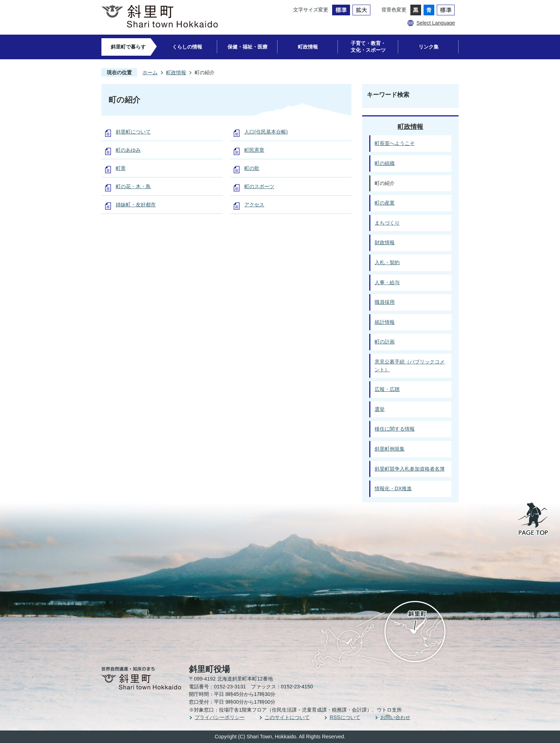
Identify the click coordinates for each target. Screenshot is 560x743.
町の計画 (385, 342)
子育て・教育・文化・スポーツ (368, 47)
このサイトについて (287, 717)
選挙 (380, 409)
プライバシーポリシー (220, 717)
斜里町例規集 (390, 449)
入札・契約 (387, 262)
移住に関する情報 (395, 429)
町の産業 (385, 203)
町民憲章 (254, 150)
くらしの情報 (187, 47)
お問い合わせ (395, 717)
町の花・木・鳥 (133, 186)
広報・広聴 (387, 389)
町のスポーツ (259, 186)
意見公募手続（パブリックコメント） (410, 366)
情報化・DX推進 (393, 488)
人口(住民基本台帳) (266, 132)
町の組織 (385, 163)
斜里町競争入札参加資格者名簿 (410, 469)
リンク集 (429, 47)
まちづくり (387, 223)
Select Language (436, 23)
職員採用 (385, 302)
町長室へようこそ (395, 143)
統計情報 (385, 322)
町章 (121, 168)
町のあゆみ (128, 150)
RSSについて (345, 717)
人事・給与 (387, 282)
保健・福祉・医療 (247, 47)
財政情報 (385, 242)
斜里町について (133, 132)
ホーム (150, 72)
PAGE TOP (534, 519)
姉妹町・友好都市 (136, 205)
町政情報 (308, 47)
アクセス (254, 205)
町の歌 (252, 168)
